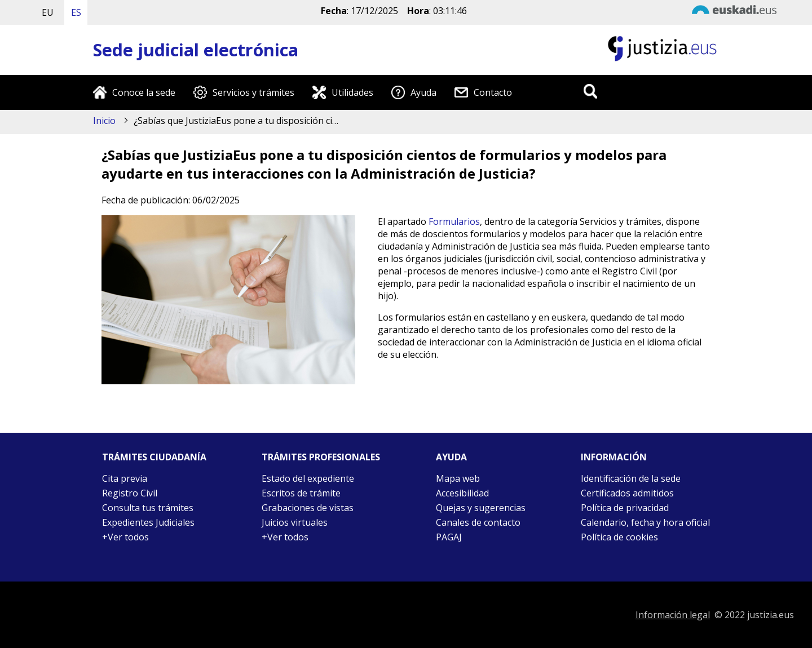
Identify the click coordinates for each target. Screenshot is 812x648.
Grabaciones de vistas (308, 508)
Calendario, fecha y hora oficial (645, 522)
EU (48, 12)
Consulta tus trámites (148, 508)
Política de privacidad (625, 508)
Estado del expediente (308, 478)
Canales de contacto (478, 522)
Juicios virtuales (295, 522)
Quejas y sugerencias (481, 508)
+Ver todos (125, 537)
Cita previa (125, 478)
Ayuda (423, 92)
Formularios (454, 221)
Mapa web (458, 478)
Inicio (104, 121)
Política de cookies (619, 537)
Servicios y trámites (253, 92)
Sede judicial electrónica (196, 50)
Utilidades (352, 92)
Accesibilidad (462, 493)
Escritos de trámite (301, 493)
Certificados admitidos (627, 493)
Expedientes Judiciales (148, 522)
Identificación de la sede (631, 478)
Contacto (493, 92)
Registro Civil (130, 493)
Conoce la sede (144, 92)
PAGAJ (449, 537)
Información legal (673, 615)
